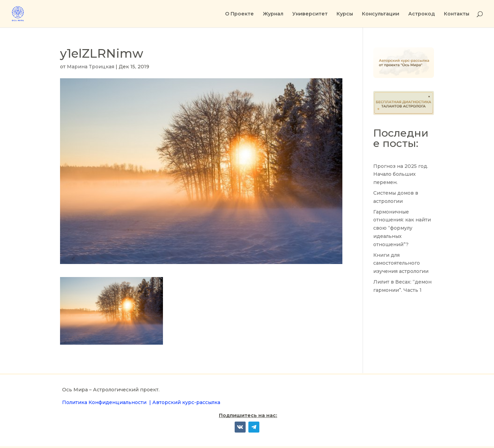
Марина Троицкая (91, 67)
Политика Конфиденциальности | (107, 402)
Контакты (457, 14)
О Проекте (239, 14)
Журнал (273, 14)
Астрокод (422, 14)
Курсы (345, 14)
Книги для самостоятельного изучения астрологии (401, 263)
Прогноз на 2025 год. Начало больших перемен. (401, 174)
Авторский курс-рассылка (186, 402)
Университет (310, 14)
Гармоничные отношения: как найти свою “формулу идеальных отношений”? (402, 228)
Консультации (381, 14)
